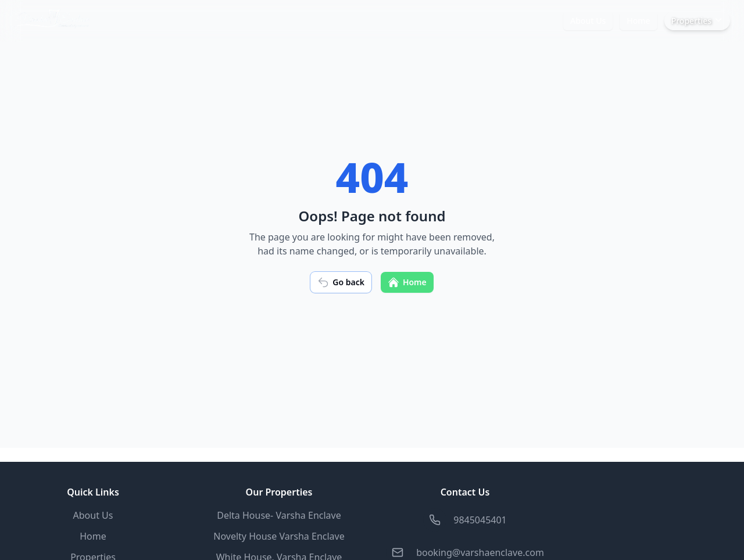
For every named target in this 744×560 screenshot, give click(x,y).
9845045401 (480, 520)
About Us (588, 21)
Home (638, 21)
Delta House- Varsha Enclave (279, 515)
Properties (697, 21)
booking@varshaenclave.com (480, 552)
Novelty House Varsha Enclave (279, 536)
